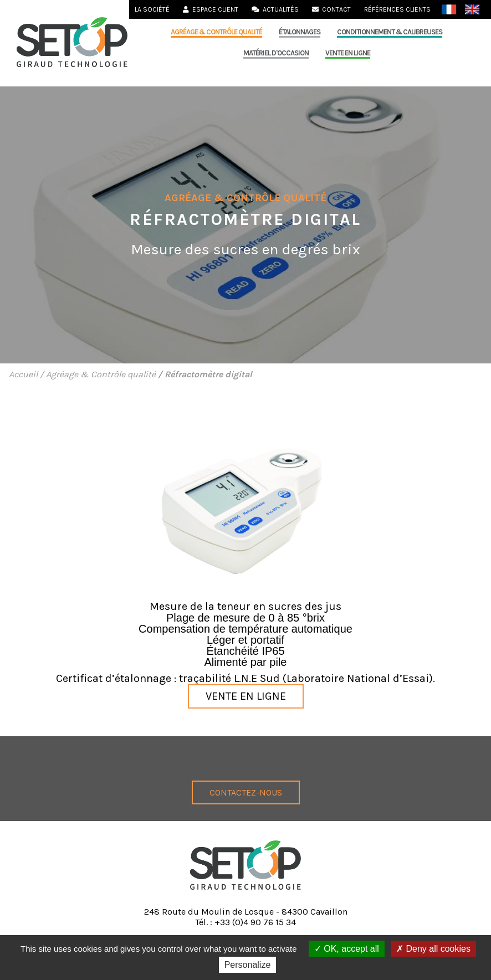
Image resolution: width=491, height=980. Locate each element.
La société (152, 9)
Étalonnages (300, 32)
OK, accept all (347, 949)
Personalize (248, 965)
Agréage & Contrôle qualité (216, 32)
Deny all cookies (433, 949)
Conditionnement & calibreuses (390, 32)
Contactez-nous (246, 792)
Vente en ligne (348, 53)
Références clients (397, 9)
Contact (331, 9)
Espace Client (211, 9)
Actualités (275, 9)
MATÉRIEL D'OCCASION (276, 53)
